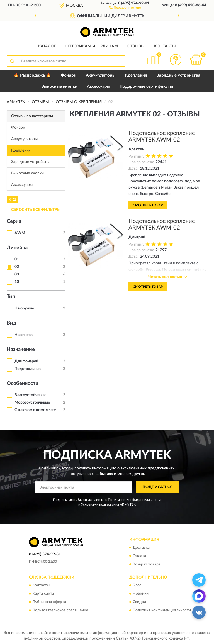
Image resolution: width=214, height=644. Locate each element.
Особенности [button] (23, 384)
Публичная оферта (49, 602)
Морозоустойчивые (32, 402)
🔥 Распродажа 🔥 (32, 75)
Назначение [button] (21, 350)
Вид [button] (12, 323)
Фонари (69, 75)
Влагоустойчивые (30, 395)
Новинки (141, 594)
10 (17, 282)
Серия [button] (14, 221)
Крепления (136, 75)
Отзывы (136, 46)
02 (17, 267)
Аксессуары (99, 86)
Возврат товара (147, 564)
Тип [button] (11, 297)
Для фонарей (26, 361)
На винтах (24, 335)
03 (17, 274)
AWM (20, 233)
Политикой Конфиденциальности (134, 500)
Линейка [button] (17, 248)
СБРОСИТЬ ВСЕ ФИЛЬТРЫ (36, 210)
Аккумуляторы (101, 75)
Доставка (141, 548)
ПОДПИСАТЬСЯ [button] (158, 487)
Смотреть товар (148, 205)
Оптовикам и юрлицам (92, 46)
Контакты (165, 46)
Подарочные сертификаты (146, 86)
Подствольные (28, 369)
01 (17, 259)
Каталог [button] (47, 46)
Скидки (139, 602)
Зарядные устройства (178, 75)
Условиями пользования (100, 504)
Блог (137, 585)
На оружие (24, 308)
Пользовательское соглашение (60, 610)
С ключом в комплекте (35, 410)
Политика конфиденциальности (162, 610)
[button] (125, 7)
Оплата (139, 556)
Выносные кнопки (59, 86)
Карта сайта (43, 594)
